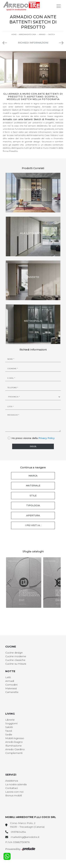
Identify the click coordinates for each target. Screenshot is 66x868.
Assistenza (12, 781)
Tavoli (9, 731)
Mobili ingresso (15, 738)
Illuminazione (13, 746)
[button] (57, 583)
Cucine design (14, 653)
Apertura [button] (33, 515)
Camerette (12, 692)
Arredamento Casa (27, 34)
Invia (33, 446)
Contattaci (12, 788)
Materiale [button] (33, 485)
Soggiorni (11, 723)
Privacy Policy (46, 438)
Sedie (9, 734)
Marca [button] (33, 476)
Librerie (10, 720)
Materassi (11, 688)
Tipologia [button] (33, 505)
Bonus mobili (14, 795)
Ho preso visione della (33, 438)
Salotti (9, 727)
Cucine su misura (16, 664)
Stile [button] (33, 495)
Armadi (42, 34)
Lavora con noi (14, 792)
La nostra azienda (16, 784)
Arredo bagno (14, 742)
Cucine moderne (16, 656)
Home (14, 34)
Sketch (52, 34)
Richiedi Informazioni (33, 43)
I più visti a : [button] (33, 525)
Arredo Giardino (15, 749)
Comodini (11, 685)
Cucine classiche (15, 660)
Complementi (14, 753)
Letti (8, 677)
